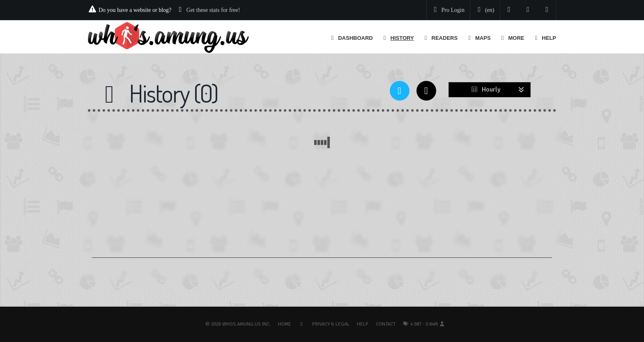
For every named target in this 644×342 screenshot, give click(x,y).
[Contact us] (547, 10)
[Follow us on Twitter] (509, 10)
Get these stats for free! (213, 10)
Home (285, 324)
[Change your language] (484, 10)
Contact (386, 324)
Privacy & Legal (331, 324)
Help (363, 324)
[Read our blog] (528, 10)
